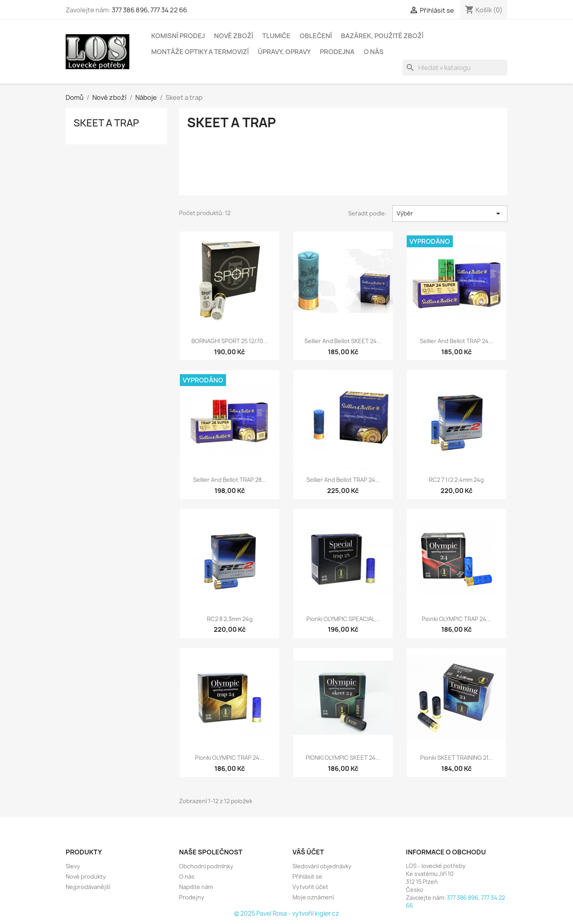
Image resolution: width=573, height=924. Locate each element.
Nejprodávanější (88, 887)
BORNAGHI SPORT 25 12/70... (230, 341)
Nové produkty (86, 876)
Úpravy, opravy (284, 52)
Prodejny (192, 897)
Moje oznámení (313, 897)
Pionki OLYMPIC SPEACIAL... (343, 619)
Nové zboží (234, 36)
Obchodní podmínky (206, 866)
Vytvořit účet (310, 887)
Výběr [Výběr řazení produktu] (450, 214)
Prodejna (337, 52)
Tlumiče (276, 36)
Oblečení (316, 36)
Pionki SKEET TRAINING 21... (457, 758)
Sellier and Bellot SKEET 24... (343, 341)
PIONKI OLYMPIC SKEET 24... (343, 758)
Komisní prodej (178, 36)
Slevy (73, 866)
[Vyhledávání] (455, 68)
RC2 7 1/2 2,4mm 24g (456, 480)
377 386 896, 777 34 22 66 (149, 10)
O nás (374, 52)
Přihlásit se (307, 876)
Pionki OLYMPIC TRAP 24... (456, 619)
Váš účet (308, 852)
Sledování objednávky (322, 866)
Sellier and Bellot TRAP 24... (457, 341)
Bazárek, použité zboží (382, 36)
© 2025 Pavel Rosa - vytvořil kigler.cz (286, 913)
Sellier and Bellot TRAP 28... (230, 480)
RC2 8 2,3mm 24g (230, 619)
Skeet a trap (106, 123)
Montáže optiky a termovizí (200, 52)
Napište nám (196, 887)
